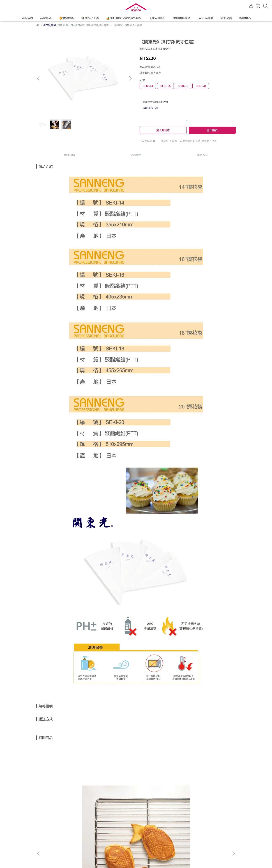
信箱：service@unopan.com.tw (55, 845)
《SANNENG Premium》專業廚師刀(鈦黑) (209, 791)
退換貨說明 (62, 829)
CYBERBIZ (169, 859)
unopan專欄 (206, 18)
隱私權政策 (96, 829)
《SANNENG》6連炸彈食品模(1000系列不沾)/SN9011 (112, 791)
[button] (130, 78)
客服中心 (245, 18)
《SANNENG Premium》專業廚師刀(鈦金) (160, 791)
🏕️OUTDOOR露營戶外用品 (124, 18)
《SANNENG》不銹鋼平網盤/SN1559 (63, 791)
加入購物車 (163, 130)
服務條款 (111, 829)
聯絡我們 (126, 829)
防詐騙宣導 (79, 829)
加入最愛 (148, 141)
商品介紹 (70, 155)
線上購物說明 (44, 829)
